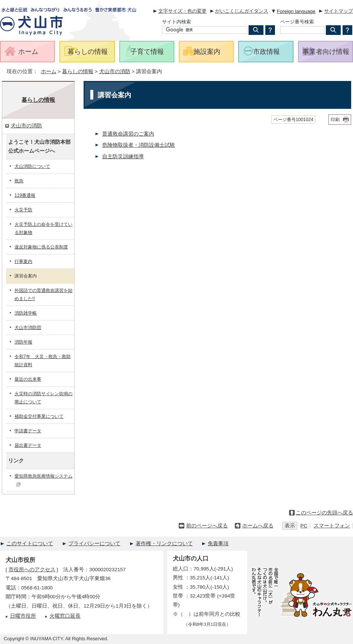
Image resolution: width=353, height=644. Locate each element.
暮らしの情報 (78, 71)
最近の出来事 (28, 379)
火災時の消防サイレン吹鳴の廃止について (43, 398)
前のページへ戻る (207, 526)
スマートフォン (332, 526)
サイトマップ (339, 11)
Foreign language (296, 11)
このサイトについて (30, 544)
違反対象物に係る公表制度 (41, 247)
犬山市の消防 (115, 71)
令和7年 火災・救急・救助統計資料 (43, 361)
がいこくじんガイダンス (242, 11)
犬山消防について (32, 166)
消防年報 (23, 342)
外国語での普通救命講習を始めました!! (43, 295)
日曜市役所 (23, 616)
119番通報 (25, 195)
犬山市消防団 (28, 328)
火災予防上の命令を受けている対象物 (43, 228)
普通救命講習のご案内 (128, 134)
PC (304, 526)
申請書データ (28, 431)
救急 (19, 181)
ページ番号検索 (297, 22)
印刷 (335, 120)
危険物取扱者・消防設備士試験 (139, 145)
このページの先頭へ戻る (324, 513)
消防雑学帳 (26, 313)
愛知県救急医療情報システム (43, 480)
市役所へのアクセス (32, 570)
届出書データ (28, 445)
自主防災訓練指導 (123, 157)
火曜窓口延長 (65, 616)
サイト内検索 (176, 22)
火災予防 (23, 210)
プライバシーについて (94, 544)
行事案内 (23, 261)
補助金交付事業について (39, 416)
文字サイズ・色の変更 (182, 11)
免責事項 (218, 544)
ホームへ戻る (258, 526)
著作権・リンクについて (164, 544)
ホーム (49, 71)
